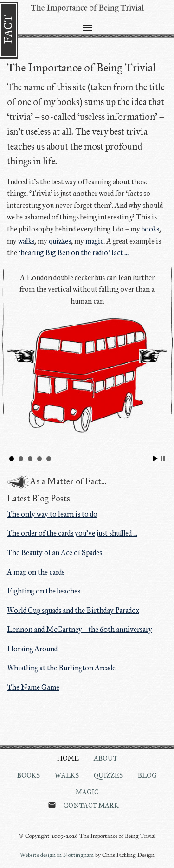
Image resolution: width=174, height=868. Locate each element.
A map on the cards (36, 572)
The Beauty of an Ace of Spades (55, 553)
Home (68, 758)
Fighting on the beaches (44, 591)
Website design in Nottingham (57, 855)
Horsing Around (32, 649)
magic (94, 241)
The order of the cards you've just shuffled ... (72, 533)
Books (29, 775)
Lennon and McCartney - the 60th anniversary (80, 629)
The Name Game (33, 687)
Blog (147, 775)
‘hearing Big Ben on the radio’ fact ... (74, 253)
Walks (67, 775)
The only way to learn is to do (52, 514)
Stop (163, 459)
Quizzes (108, 775)
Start (155, 459)
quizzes (60, 241)
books (150, 229)
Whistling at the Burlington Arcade (61, 668)
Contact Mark (91, 806)
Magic (87, 792)
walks (26, 241)
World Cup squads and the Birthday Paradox (73, 610)
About (106, 758)
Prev (21, 356)
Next (153, 356)
